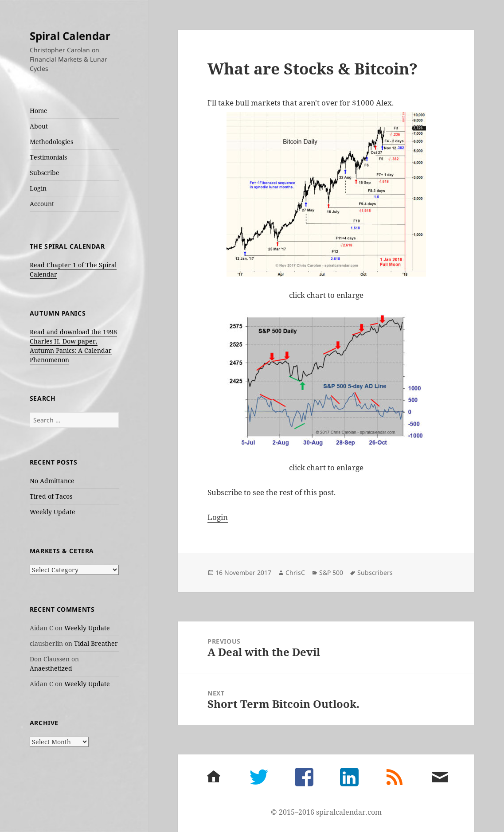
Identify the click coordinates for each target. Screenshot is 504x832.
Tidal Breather (96, 643)
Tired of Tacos (51, 496)
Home (39, 111)
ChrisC (295, 572)
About (39, 126)
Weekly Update (53, 512)
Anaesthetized (51, 668)
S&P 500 (331, 572)
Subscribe (45, 173)
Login (38, 188)
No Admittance (52, 481)
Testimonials (48, 157)
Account (42, 204)
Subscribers (375, 572)
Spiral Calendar (70, 36)
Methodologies (51, 142)
